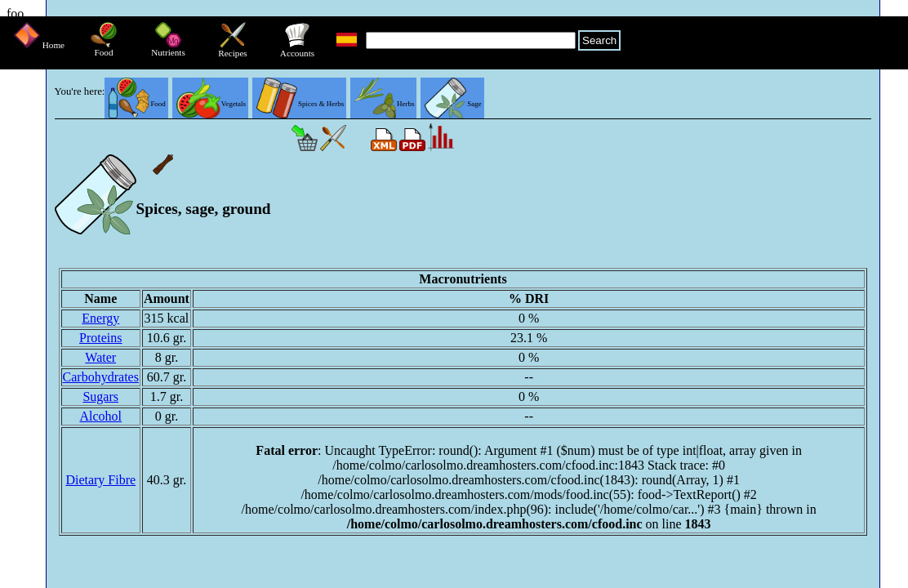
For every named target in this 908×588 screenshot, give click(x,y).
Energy (100, 318)
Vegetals (211, 104)
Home (39, 45)
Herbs (384, 104)
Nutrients (168, 48)
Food (104, 48)
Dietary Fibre (100, 480)
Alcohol (100, 416)
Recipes (232, 49)
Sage (453, 104)
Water (100, 357)
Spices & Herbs (300, 104)
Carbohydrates (101, 377)
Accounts (297, 49)
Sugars (100, 396)
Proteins (100, 338)
